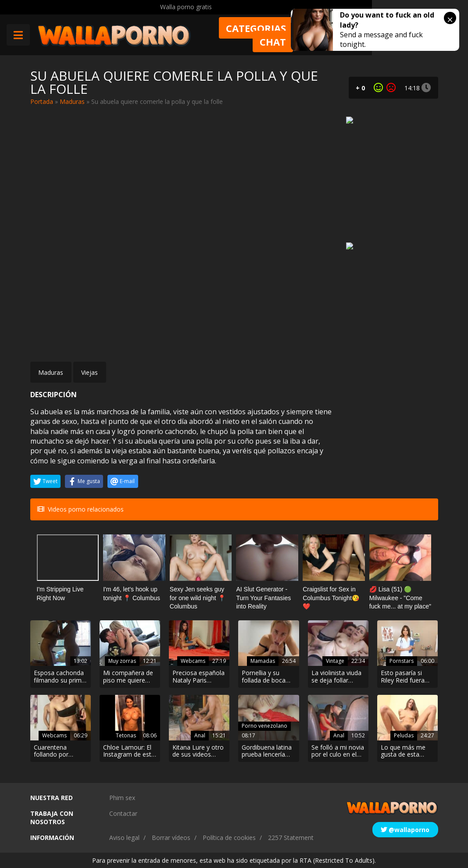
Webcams (193, 661)
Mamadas (263, 661)
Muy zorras (122, 661)
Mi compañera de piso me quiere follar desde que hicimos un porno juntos (128, 677)
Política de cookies (229, 838)
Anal (200, 735)
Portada (42, 101)
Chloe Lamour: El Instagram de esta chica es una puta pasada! (129, 751)
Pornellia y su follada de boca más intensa (264, 677)
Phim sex (122, 798)
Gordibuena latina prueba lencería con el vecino (267, 751)
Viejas (89, 372)
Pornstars (402, 661)
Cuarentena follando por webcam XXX (52, 751)
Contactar (123, 813)
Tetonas (126, 735)
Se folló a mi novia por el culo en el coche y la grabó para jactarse (338, 751)
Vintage (335, 661)
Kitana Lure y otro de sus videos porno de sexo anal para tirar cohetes (198, 751)
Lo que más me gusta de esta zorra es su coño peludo (405, 751)
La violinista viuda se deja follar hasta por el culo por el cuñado (336, 677)
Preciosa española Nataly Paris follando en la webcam (198, 677)
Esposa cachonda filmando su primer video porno (61, 677)
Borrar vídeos (171, 838)
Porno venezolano (264, 726)
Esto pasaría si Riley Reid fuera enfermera (403, 677)
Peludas (404, 735)
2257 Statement (291, 838)
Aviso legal (124, 838)
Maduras (72, 101)
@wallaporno (405, 830)
